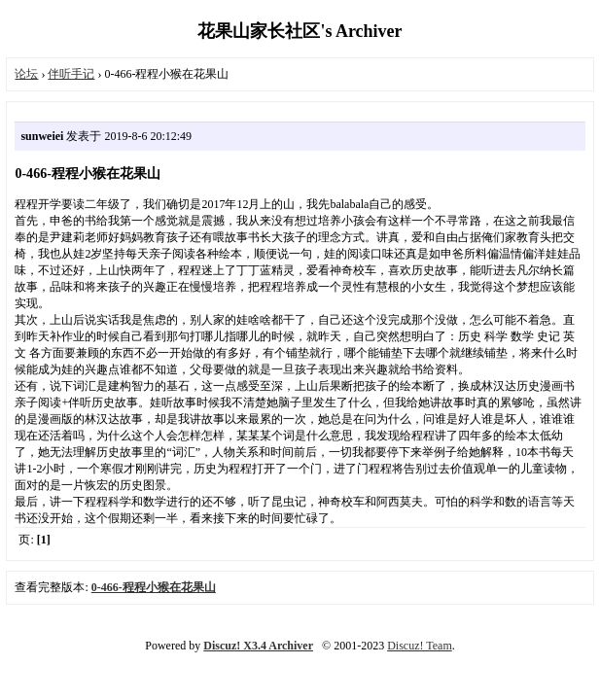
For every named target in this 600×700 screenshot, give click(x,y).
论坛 (26, 74)
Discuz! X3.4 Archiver (258, 646)
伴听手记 (71, 74)
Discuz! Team (420, 646)
